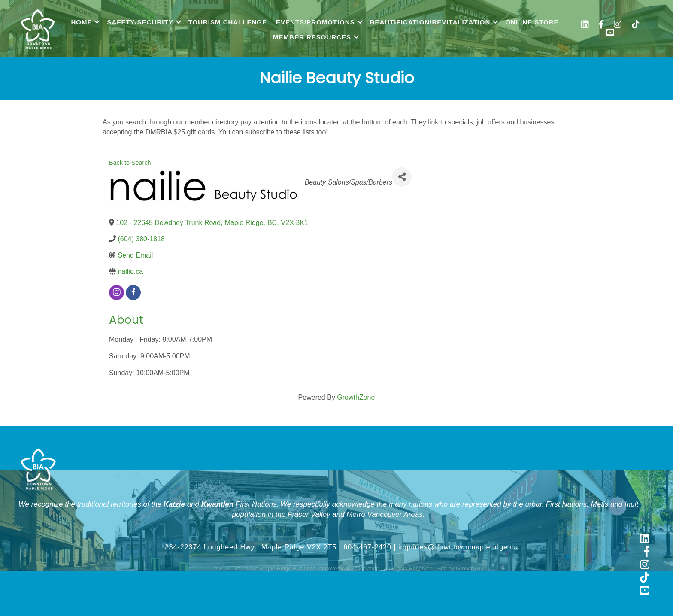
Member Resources (312, 37)
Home (81, 22)
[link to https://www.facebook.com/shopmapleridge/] (601, 26)
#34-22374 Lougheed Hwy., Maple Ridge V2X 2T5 (251, 547)
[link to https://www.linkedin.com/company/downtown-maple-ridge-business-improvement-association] (645, 540)
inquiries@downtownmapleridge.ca (458, 547)
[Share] (402, 177)
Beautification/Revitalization (430, 22)
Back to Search (130, 163)
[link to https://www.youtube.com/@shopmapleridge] (610, 34)
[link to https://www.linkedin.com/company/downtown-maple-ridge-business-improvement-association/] (585, 26)
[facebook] (133, 293)
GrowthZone (356, 397)
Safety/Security (140, 22)
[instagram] (117, 293)
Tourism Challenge (228, 22)
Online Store (532, 22)
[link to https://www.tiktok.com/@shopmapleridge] (636, 26)
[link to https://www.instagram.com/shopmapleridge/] (618, 26)
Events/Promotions (315, 22)
